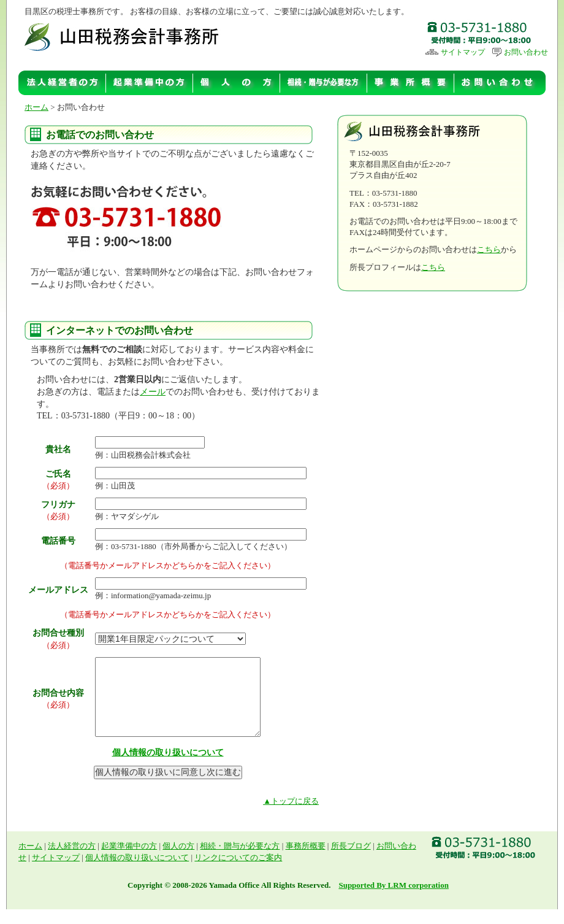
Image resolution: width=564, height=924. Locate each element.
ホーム (36, 107)
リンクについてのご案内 (238, 872)
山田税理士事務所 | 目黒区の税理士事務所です (124, 36)
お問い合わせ (520, 52)
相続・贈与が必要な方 (324, 83)
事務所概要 (411, 83)
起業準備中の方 (150, 83)
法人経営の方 (62, 83)
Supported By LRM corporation (393, 900)
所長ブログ (351, 860)
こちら (489, 249)
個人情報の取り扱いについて (168, 767)
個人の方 (237, 83)
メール (153, 392)
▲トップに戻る (291, 816)
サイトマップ (455, 52)
